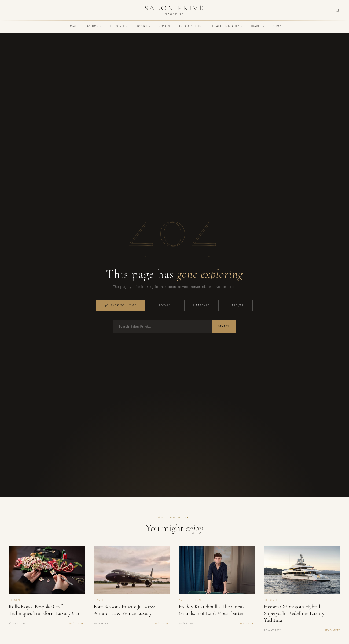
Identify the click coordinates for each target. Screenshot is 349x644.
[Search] (337, 10)
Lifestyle (119, 26)
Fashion (93, 26)
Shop (277, 26)
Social (144, 26)
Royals (164, 26)
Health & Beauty (227, 26)
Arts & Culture (191, 26)
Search (224, 326)
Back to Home (121, 305)
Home (72, 26)
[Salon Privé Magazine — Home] (174, 10)
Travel (258, 26)
